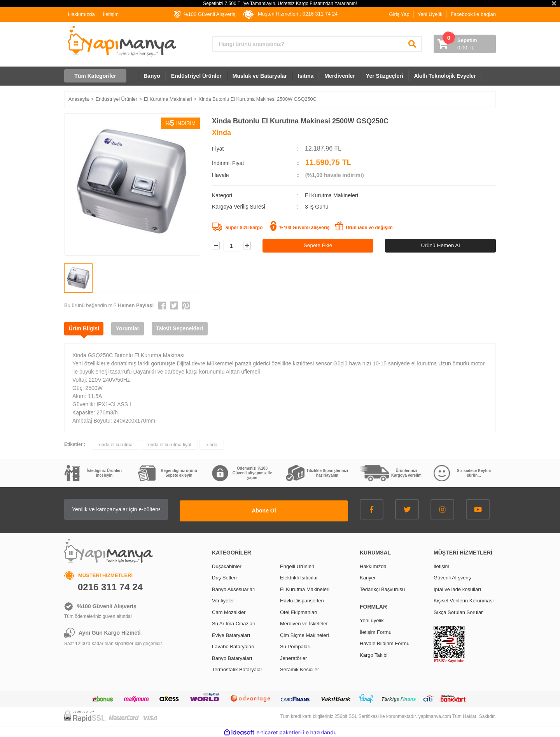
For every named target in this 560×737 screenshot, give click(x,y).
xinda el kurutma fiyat (169, 445)
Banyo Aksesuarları (234, 588)
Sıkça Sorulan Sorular (458, 611)
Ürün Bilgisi (85, 328)
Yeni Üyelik (430, 14)
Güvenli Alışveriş (452, 576)
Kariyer (368, 576)
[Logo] (121, 41)
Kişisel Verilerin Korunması (464, 599)
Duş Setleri (224, 576)
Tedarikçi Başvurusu (382, 588)
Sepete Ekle (318, 246)
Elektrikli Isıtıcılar (299, 576)
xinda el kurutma (115, 445)
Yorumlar (132, 328)
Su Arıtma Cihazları (234, 622)
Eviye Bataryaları (231, 634)
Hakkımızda (81, 14)
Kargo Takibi (374, 654)
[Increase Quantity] (247, 246)
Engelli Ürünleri (297, 565)
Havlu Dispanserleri (302, 599)
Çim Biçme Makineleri (304, 634)
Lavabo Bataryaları (233, 645)
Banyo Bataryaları (232, 657)
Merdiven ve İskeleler (304, 622)
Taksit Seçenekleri (186, 328)
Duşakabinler (227, 565)
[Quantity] (231, 246)
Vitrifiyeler (223, 599)
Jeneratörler (293, 657)
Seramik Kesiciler (299, 668)
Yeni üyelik (372, 619)
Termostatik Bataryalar (237, 668)
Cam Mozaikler (229, 611)
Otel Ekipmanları (299, 611)
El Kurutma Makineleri (332, 195)
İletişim (111, 14)
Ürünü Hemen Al (440, 246)
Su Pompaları (295, 645)
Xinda (221, 133)
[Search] (317, 44)
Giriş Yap (399, 14)
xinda (212, 445)
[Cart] (465, 44)
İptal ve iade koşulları (457, 588)
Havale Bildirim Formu (385, 642)
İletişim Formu (376, 631)
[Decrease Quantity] (216, 246)
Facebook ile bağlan (473, 14)
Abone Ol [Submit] (299, 509)
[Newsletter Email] (152, 509)
